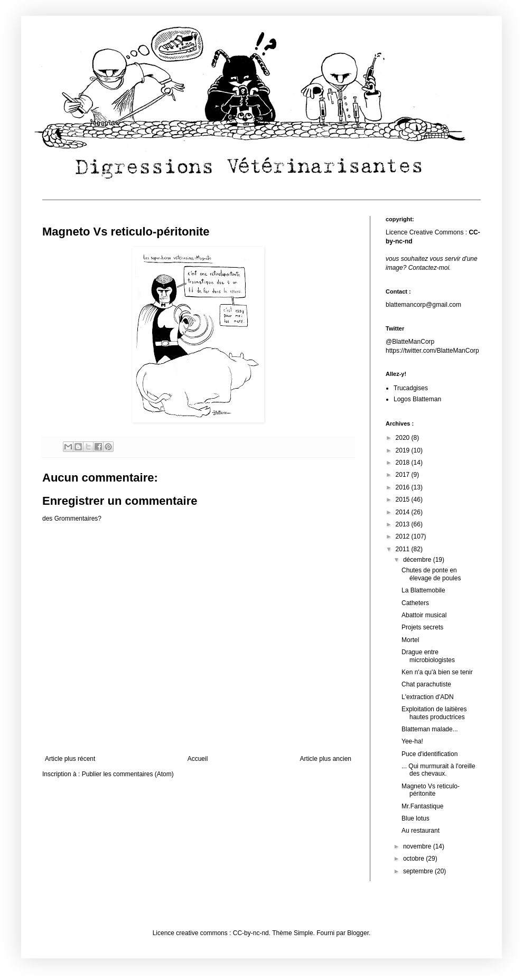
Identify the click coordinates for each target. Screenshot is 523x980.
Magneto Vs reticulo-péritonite (431, 790)
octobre (414, 859)
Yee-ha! (412, 741)
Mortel (410, 640)
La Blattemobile (423, 590)
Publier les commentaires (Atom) (128, 774)
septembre (419, 871)
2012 (404, 536)
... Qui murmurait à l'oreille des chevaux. (438, 770)
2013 (404, 524)
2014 (404, 512)
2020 (404, 438)
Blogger (358, 933)
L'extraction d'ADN (428, 697)
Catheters (415, 603)
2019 (404, 450)
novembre (418, 846)
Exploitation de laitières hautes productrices (434, 713)
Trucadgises (411, 388)
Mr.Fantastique (422, 806)
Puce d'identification (429, 754)
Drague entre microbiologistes (428, 656)
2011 (404, 549)
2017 (404, 475)
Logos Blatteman (417, 399)
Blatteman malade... (430, 729)
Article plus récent (70, 759)
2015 (404, 500)
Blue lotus (415, 818)
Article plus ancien (326, 759)
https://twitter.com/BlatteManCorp (432, 351)
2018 (404, 463)
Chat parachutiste (426, 684)
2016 (404, 487)
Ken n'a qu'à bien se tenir (437, 672)
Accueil (198, 759)
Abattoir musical (424, 615)
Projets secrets (422, 627)
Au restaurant (421, 831)
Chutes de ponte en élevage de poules (431, 574)
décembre (418, 560)
